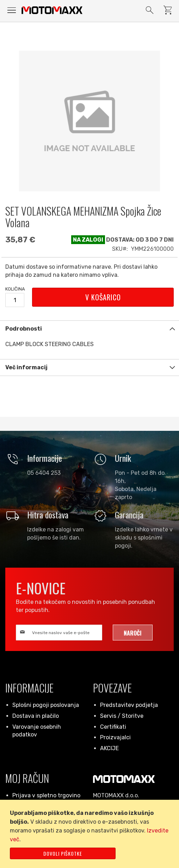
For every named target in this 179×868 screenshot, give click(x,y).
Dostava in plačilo (36, 716)
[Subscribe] (133, 633)
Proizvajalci (115, 737)
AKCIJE (109, 748)
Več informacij (26, 367)
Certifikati (113, 727)
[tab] (89, 329)
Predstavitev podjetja (129, 705)
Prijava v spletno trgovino (46, 795)
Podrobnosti (24, 329)
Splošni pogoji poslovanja (46, 705)
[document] (91, 834)
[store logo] (52, 10)
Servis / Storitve (122, 716)
